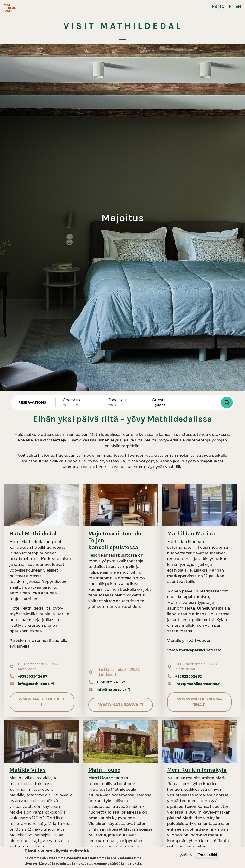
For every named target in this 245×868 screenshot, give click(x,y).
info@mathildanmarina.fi (198, 684)
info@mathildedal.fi (36, 684)
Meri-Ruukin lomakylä (197, 770)
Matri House (104, 770)
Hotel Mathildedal (33, 533)
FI (231, 7)
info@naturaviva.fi (113, 689)
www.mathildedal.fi (42, 702)
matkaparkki (192, 650)
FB (215, 7)
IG (222, 7)
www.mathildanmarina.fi (199, 702)
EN (238, 7)
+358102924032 (111, 682)
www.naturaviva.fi (121, 705)
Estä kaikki (207, 855)
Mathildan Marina (191, 533)
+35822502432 (189, 676)
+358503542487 (33, 676)
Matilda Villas (28, 770)
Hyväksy (185, 855)
